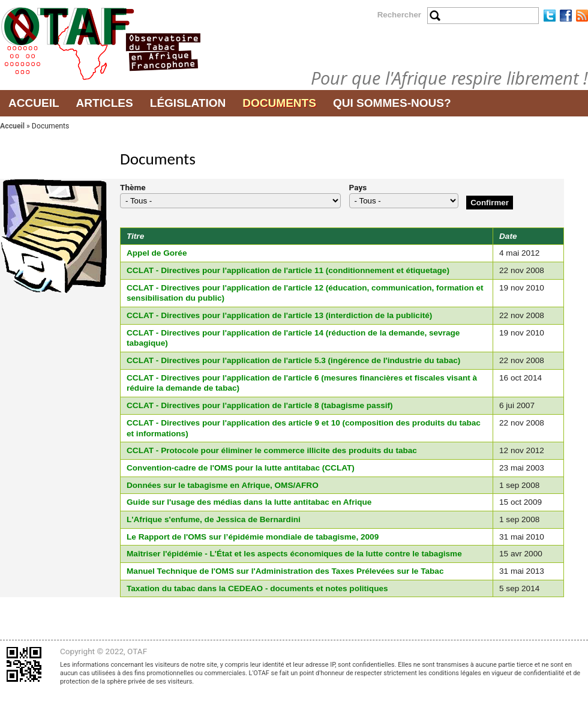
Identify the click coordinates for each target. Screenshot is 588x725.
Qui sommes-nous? (392, 103)
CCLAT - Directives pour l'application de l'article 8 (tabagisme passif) (260, 405)
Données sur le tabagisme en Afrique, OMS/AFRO (223, 485)
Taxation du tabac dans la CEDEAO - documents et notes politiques (257, 588)
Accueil (34, 103)
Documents (279, 103)
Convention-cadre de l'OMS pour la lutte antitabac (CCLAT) (241, 468)
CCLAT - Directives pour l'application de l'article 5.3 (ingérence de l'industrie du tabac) (293, 360)
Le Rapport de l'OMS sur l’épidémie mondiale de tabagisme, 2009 (253, 537)
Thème (133, 187)
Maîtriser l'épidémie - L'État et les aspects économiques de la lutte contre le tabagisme (294, 554)
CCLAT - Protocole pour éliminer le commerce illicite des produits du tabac (272, 450)
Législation (188, 103)
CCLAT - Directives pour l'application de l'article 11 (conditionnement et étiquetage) (288, 270)
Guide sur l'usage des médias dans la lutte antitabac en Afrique (249, 502)
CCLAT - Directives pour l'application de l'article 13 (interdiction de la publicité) (279, 315)
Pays (358, 187)
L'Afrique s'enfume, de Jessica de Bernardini (214, 519)
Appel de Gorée (157, 253)
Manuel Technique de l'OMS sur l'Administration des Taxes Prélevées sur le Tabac (285, 571)
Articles (105, 103)
